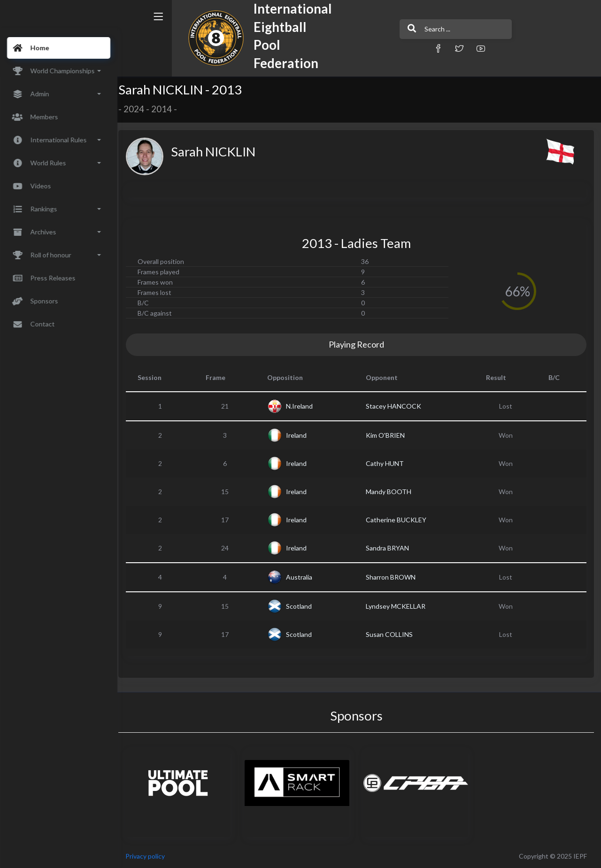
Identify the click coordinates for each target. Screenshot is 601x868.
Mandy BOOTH (392, 492)
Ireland (300, 435)
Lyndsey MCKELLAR (399, 606)
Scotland (303, 606)
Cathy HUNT (388, 463)
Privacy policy (151, 856)
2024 (140, 109)
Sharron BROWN (394, 577)
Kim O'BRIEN (389, 435)
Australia (303, 577)
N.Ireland (304, 406)
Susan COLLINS (393, 634)
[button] (411, 48)
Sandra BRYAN (391, 548)
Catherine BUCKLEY (399, 520)
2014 (168, 109)
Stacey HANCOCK (397, 406)
